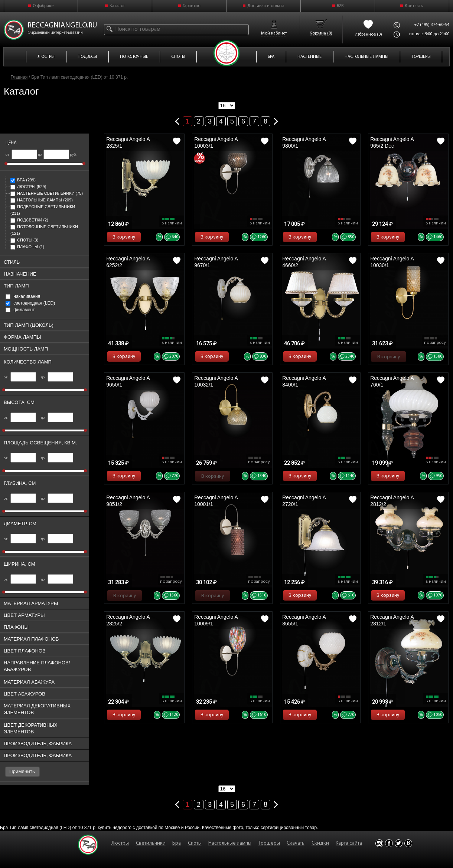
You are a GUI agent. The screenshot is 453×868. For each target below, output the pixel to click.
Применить (22, 771)
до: (57, 377)
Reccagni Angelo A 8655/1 (304, 620)
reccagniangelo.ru (62, 26)
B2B (340, 6)
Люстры (28, 187)
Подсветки (29, 220)
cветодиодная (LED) (30, 303)
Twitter (399, 843)
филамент (20, 310)
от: (20, 377)
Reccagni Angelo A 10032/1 (216, 381)
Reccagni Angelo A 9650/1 (128, 381)
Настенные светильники (47, 193)
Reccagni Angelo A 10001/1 (216, 501)
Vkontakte (408, 843)
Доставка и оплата (266, 6)
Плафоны (27, 247)
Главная (19, 77)
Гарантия (192, 6)
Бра (23, 180)
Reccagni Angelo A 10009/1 (216, 620)
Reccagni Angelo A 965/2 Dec (392, 142)
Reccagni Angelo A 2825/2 (128, 620)
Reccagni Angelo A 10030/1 (392, 262)
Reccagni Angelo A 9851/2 (128, 501)
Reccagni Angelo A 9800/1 (304, 142)
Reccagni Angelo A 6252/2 (128, 262)
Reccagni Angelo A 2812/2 (392, 501)
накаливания (23, 296)
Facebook (389, 843)
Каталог (117, 6)
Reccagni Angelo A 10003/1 (216, 142)
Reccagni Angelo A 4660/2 (304, 262)
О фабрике (43, 6)
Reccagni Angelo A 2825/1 (128, 142)
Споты (24, 240)
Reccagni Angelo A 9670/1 (216, 262)
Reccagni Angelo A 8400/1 (304, 381)
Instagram (379, 843)
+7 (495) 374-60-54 (432, 25)
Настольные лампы (42, 200)
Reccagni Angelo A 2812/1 (392, 620)
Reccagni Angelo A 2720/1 (304, 501)
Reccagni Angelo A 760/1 (392, 381)
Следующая (276, 120)
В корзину (124, 237)
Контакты (414, 6)
